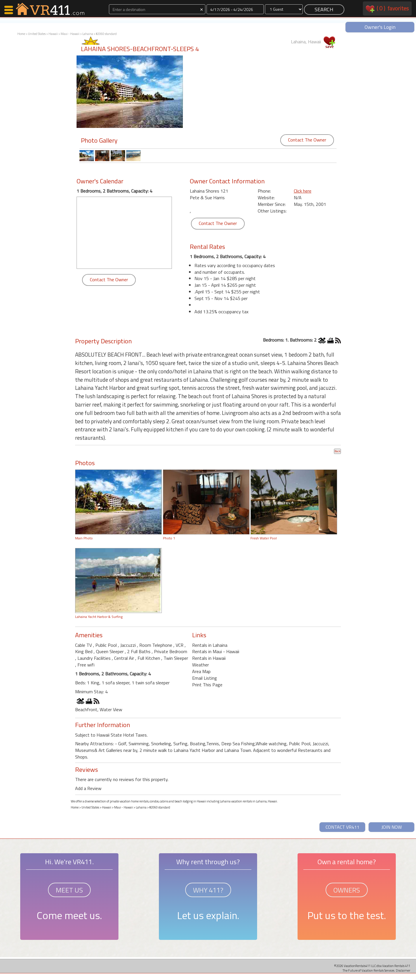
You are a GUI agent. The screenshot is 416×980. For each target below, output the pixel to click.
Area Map (201, 671)
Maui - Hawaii (70, 34)
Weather (200, 665)
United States (37, 34)
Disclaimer (403, 970)
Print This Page (207, 685)
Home (21, 34)
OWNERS (347, 890)
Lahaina (88, 34)
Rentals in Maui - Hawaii (216, 651)
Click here (303, 191)
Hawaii (53, 34)
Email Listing (205, 678)
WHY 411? (208, 890)
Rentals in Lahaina (210, 645)
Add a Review (88, 788)
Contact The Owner (307, 140)
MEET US (69, 890)
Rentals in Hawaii (209, 658)
